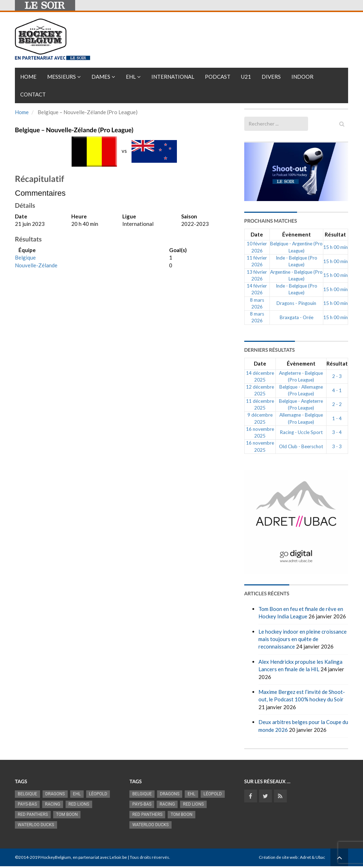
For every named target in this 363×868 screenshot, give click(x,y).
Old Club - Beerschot (301, 446)
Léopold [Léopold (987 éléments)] (98, 794)
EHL (131, 77)
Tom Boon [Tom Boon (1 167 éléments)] (67, 814)
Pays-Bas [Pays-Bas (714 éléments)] (27, 804)
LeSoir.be (118, 857)
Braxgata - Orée (297, 317)
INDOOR (302, 77)
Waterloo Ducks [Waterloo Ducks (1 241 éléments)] (36, 825)
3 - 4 (337, 432)
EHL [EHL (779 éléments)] (77, 794)
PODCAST (218, 77)
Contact (33, 94)
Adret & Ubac (312, 857)
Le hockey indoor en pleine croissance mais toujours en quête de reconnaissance (303, 639)
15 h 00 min (336, 247)
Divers (271, 77)
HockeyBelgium (56, 857)
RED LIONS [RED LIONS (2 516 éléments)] (79, 804)
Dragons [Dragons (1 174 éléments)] (55, 794)
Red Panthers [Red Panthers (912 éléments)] (33, 814)
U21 (246, 77)
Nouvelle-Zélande (36, 265)
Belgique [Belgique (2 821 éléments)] (27, 794)
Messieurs (62, 77)
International (173, 77)
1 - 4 (337, 418)
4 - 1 (337, 390)
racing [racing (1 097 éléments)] (53, 804)
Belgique (25, 257)
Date (257, 234)
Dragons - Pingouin (296, 303)
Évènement (297, 234)
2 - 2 (337, 404)
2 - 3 (337, 376)
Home (28, 77)
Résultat (335, 234)
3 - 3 (337, 446)
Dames (101, 77)
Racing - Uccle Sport (301, 432)
